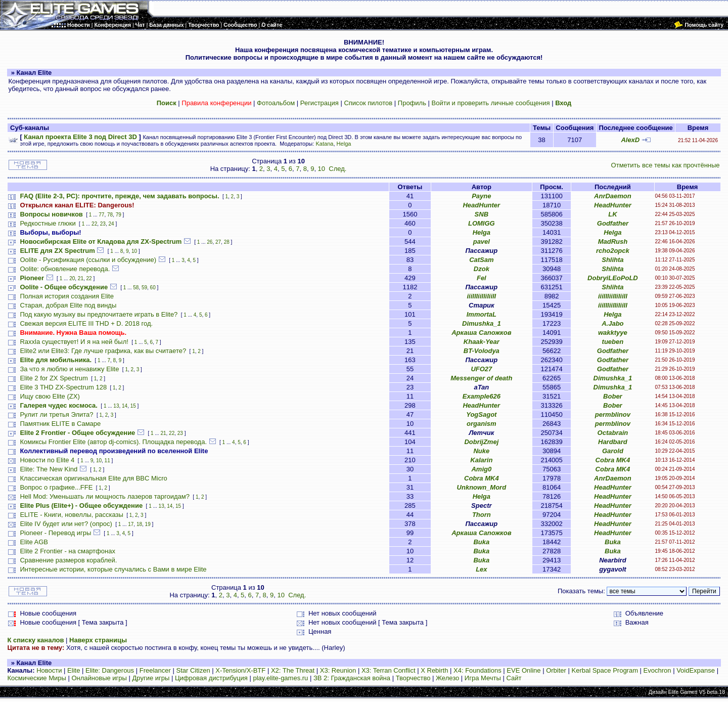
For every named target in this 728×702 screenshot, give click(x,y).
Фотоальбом (276, 103)
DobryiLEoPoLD (613, 278)
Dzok (482, 269)
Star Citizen (193, 670)
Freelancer (155, 670)
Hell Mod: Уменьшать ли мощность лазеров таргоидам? (105, 496)
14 (125, 406)
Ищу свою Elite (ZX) (50, 396)
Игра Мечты (483, 678)
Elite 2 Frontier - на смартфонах (67, 551)
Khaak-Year (482, 342)
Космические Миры (36, 678)
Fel (482, 278)
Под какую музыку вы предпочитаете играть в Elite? (99, 314)
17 (131, 524)
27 (218, 242)
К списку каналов (35, 640)
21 (81, 278)
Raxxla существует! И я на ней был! (74, 342)
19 (148, 524)
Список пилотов (368, 103)
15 (133, 406)
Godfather (613, 223)
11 (107, 460)
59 (144, 288)
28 (227, 242)
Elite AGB (34, 542)
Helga (344, 144)
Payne (481, 196)
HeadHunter (481, 205)
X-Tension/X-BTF (240, 670)
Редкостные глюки (48, 223)
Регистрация (320, 103)
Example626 (482, 396)
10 (322, 169)
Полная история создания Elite (66, 296)
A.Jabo (612, 323)
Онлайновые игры (99, 678)
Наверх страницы (98, 640)
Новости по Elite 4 (47, 460)
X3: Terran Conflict (389, 670)
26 (210, 242)
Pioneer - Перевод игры (55, 533)
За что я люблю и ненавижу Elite (69, 369)
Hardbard (613, 442)
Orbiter (556, 670)
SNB (482, 214)
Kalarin (481, 460)
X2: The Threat (293, 670)
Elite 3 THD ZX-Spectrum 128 (63, 387)
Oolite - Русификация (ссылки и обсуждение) (88, 260)
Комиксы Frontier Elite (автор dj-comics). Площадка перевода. (113, 442)
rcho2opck (613, 251)
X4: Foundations (477, 670)
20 (72, 278)
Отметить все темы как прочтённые (666, 165)
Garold (613, 451)
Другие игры (151, 678)
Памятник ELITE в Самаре (60, 424)
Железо (447, 678)
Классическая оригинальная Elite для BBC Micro (93, 478)
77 (101, 215)
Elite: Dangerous (110, 670)
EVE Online (524, 670)
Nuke (481, 451)
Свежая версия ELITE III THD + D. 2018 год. (86, 323)
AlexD (630, 140)
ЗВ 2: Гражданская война (352, 678)
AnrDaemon (613, 196)
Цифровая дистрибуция (211, 678)
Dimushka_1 (482, 323)
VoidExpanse (696, 670)
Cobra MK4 (613, 460)
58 (136, 288)
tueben (613, 342)
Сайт (514, 678)
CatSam (481, 260)
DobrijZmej (481, 442)
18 (139, 524)
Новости (49, 670)
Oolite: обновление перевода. (65, 269)
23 (103, 224)
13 (116, 406)
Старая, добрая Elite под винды (68, 305)
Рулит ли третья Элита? (56, 414)
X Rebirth (434, 670)
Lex (481, 569)
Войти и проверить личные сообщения (491, 103)
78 (110, 215)
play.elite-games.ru (280, 678)
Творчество (413, 678)
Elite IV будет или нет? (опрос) (66, 524)
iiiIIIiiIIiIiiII (481, 296)
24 (111, 224)
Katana (324, 144)
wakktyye (613, 333)
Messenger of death (481, 378)
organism (482, 424)
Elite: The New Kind (49, 469)
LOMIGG (482, 223)
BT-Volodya (482, 351)
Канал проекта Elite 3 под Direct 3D (80, 137)
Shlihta (612, 260)
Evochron (657, 670)
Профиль (412, 103)
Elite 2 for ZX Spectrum (54, 378)
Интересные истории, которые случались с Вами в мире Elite (113, 569)
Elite (74, 670)
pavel (482, 242)
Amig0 (481, 469)
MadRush (613, 242)
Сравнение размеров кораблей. (68, 560)
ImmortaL (482, 314)
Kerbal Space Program (605, 670)
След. (337, 169)
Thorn (482, 515)
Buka (481, 542)
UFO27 (481, 369)
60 (153, 288)
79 (119, 215)
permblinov (613, 414)
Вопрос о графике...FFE (56, 487)
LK (612, 214)
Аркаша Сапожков (481, 333)
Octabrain (613, 433)
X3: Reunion (338, 670)
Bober (613, 396)
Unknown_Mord (482, 487)
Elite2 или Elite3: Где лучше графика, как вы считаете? (103, 351)
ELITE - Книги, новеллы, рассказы (71, 515)
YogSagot (481, 414)
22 (94, 224)
